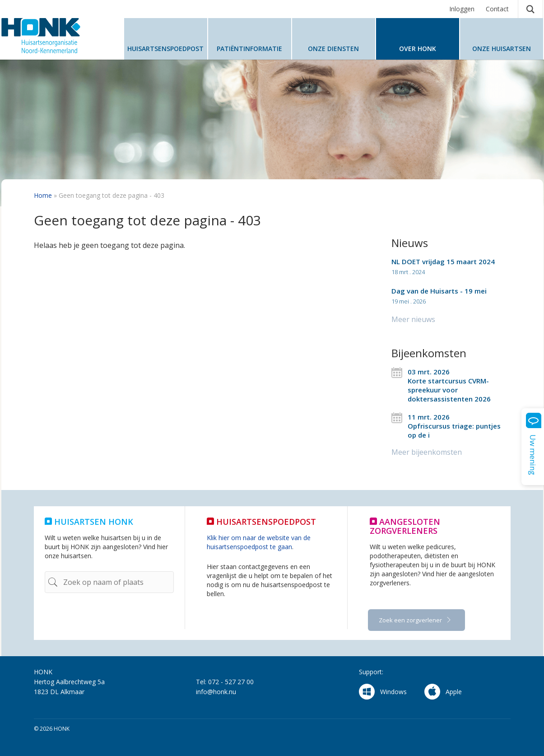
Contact (497, 9)
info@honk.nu (216, 692)
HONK (56, 36)
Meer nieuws (413, 319)
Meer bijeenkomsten (427, 452)
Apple (443, 692)
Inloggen (462, 9)
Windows (383, 692)
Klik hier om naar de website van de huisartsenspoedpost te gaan (259, 542)
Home (43, 195)
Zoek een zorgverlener (411, 620)
